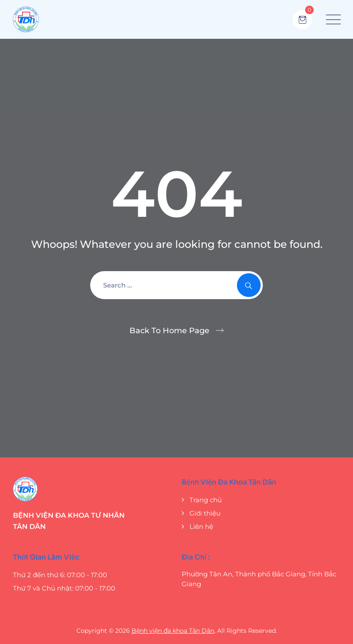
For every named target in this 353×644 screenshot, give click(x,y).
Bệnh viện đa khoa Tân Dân (173, 631)
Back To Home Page (169, 331)
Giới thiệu (205, 513)
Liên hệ (201, 527)
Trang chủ (206, 500)
